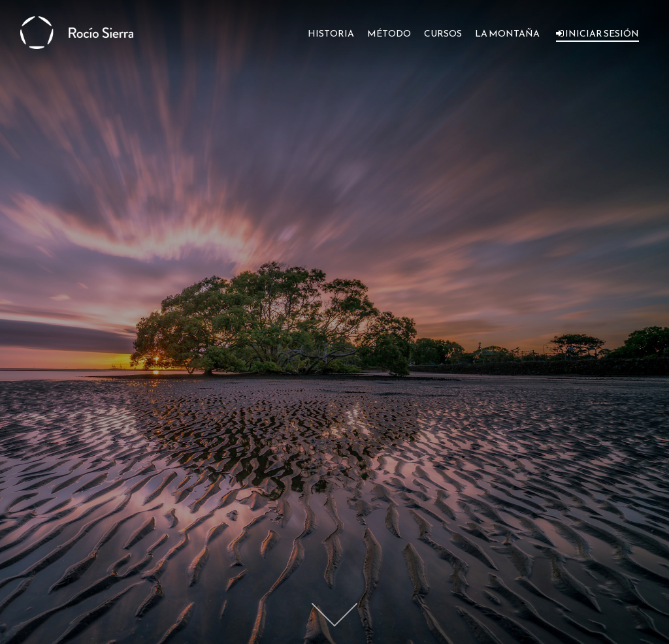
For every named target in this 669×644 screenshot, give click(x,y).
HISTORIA (331, 34)
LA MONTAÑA (507, 34)
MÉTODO (389, 34)
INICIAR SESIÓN (597, 34)
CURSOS (443, 34)
